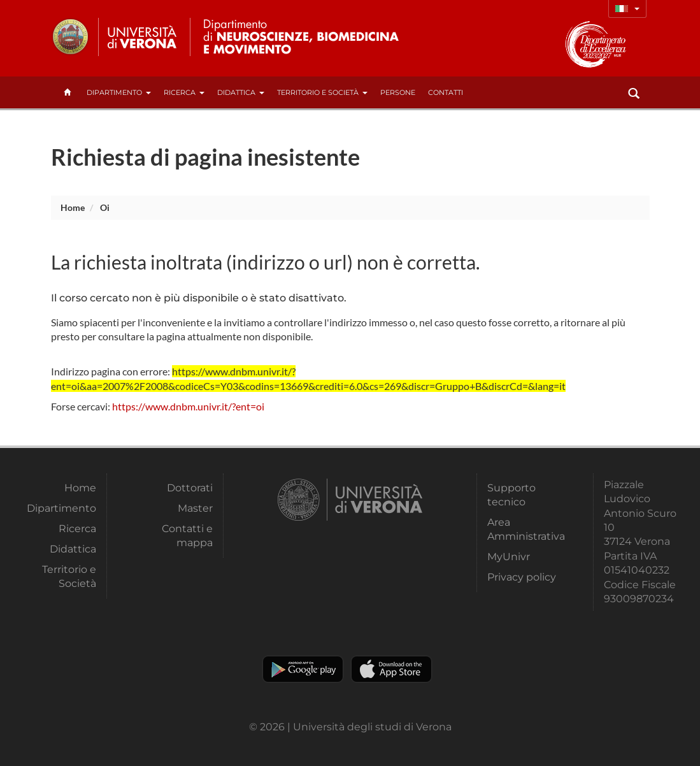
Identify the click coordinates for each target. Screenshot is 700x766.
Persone (398, 92)
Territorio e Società (322, 92)
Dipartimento (119, 92)
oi (105, 207)
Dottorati (190, 488)
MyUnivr (509, 557)
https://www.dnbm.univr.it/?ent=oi (188, 406)
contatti (446, 92)
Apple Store (391, 669)
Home (73, 207)
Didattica (241, 92)
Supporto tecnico (511, 495)
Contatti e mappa (187, 536)
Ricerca (184, 92)
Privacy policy (522, 577)
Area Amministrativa (525, 529)
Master (195, 508)
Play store (303, 669)
